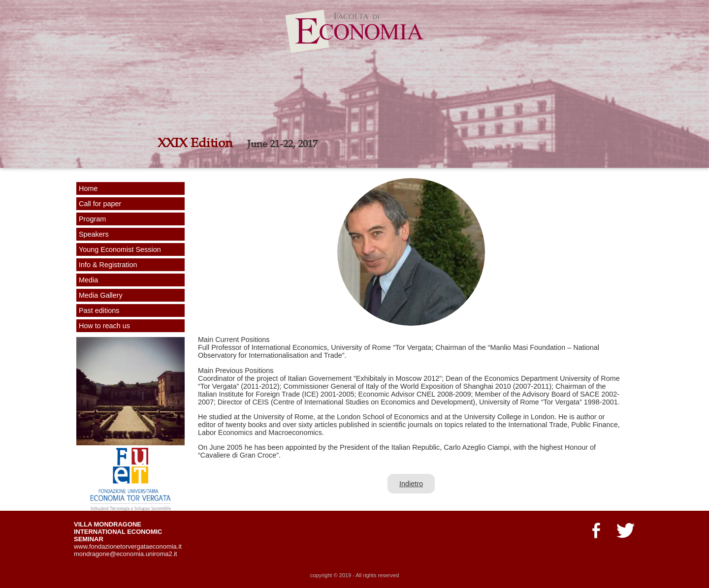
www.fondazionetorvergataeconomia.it (128, 546)
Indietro (411, 484)
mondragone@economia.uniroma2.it (126, 554)
